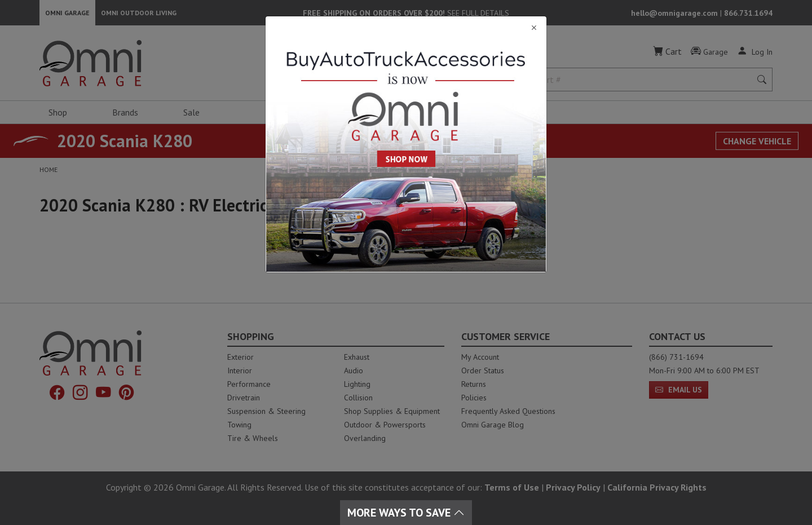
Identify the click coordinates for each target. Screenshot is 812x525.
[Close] (406, 28)
